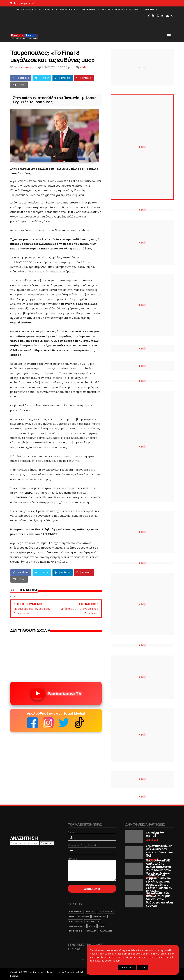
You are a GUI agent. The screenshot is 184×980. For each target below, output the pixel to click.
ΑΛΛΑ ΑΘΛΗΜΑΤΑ (77, 926)
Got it (143, 968)
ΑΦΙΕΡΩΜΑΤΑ (76, 921)
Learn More (127, 968)
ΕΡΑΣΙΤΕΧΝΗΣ (75, 931)
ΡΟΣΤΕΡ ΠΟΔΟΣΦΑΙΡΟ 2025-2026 (120, 9)
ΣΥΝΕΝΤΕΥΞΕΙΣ (93, 921)
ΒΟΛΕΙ (72, 917)
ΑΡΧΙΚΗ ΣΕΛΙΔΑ (25, 9)
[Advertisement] (79, 20)
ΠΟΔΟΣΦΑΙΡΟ (76, 912)
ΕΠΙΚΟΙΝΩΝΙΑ (46, 9)
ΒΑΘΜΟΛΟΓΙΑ (67, 9)
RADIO (102, 926)
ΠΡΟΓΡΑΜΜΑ (88, 9)
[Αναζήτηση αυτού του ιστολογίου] (25, 843)
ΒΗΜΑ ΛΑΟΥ (91, 931)
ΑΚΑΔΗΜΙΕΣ (84, 917)
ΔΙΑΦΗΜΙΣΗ (151, 9)
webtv (92, 926)
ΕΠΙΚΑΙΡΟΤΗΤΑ (105, 912)
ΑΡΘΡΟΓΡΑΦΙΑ (100, 917)
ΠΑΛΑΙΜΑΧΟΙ (106, 931)
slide (83, 67)
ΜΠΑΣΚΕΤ (90, 912)
